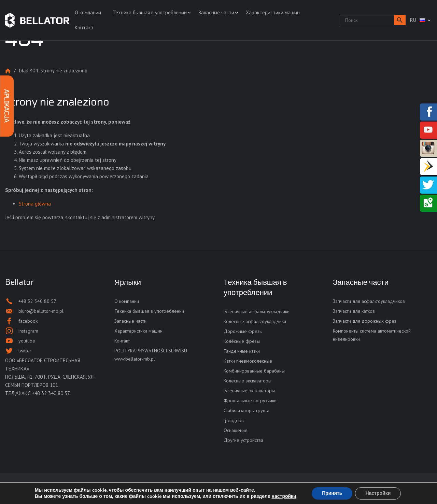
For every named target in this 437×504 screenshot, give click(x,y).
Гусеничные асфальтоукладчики (257, 311)
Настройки (378, 493)
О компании (88, 12)
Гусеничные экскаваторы (249, 391)
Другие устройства (243, 440)
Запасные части (216, 12)
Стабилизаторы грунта (246, 410)
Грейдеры (234, 420)
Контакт (84, 27)
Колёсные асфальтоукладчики (255, 321)
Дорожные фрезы (243, 331)
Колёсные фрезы (242, 341)
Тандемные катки (242, 351)
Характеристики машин (273, 12)
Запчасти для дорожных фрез (365, 321)
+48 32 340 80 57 (51, 393)
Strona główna (8, 71)
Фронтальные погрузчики (250, 401)
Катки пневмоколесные (248, 361)
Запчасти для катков (354, 311)
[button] (400, 20)
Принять (332, 493)
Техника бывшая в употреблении (150, 12)
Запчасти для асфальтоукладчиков (369, 301)
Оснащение (236, 430)
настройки (284, 496)
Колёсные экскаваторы (248, 381)
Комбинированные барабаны (254, 371)
